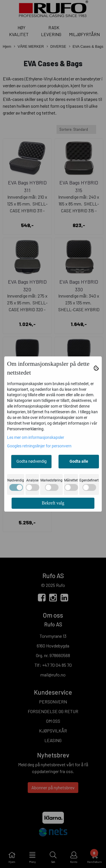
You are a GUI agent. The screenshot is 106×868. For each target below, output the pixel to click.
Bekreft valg (53, 503)
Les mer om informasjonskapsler (36, 437)
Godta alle (79, 461)
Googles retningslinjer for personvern (39, 446)
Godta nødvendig (32, 461)
